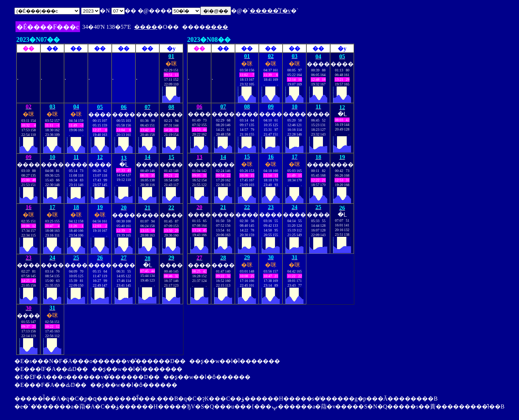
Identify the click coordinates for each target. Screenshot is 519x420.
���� (146, 27)
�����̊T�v (270, 11)
